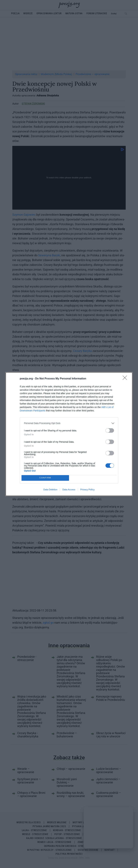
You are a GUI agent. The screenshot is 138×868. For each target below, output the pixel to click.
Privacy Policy (87, 490)
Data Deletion (50, 490)
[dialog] (69, 434)
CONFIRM (45, 478)
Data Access (69, 490)
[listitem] (69, 423)
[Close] (126, 379)
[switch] (110, 430)
